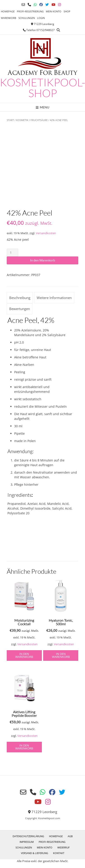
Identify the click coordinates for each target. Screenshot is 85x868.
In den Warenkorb (43, 260)
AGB (70, 836)
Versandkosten (46, 233)
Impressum (27, 842)
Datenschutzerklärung (28, 836)
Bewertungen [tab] (20, 309)
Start (10, 120)
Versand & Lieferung (35, 853)
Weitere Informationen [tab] (54, 298)
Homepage (8, 11)
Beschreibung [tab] (20, 298)
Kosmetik (22, 120)
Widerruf (64, 847)
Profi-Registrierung (30, 11)
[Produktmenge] (12, 253)
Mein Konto (54, 11)
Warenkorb (9, 18)
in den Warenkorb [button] (24, 655)
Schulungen (27, 18)
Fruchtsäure (39, 120)
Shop (67, 11)
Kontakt (59, 853)
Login (41, 18)
